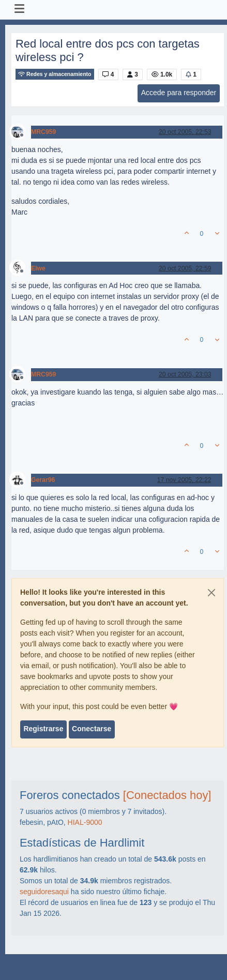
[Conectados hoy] (167, 795)
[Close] (211, 593)
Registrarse (43, 729)
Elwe (38, 268)
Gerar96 (43, 480)
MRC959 (43, 132)
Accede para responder (179, 93)
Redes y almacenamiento (55, 74)
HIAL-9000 (85, 822)
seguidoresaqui (44, 892)
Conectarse (92, 729)
